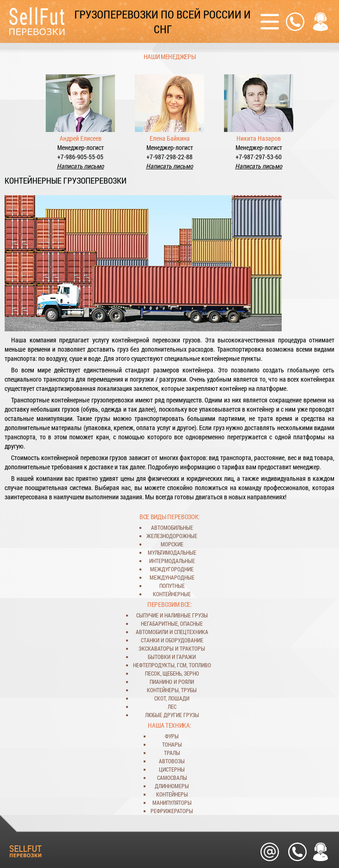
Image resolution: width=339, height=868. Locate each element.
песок (153, 673)
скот (160, 698)
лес (172, 706)
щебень (172, 673)
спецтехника (191, 632)
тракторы (192, 648)
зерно (191, 673)
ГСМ (182, 665)
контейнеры (163, 690)
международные (172, 577)
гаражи (186, 657)
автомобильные (172, 527)
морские (172, 544)
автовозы (172, 761)
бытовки (159, 657)
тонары (172, 744)
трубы (189, 690)
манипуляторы (172, 802)
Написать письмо (80, 166)
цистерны (172, 769)
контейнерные (172, 594)
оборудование (184, 640)
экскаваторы (156, 648)
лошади (179, 698)
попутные (172, 586)
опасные (191, 623)
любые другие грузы (172, 715)
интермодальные (172, 561)
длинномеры (172, 786)
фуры (172, 736)
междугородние (172, 569)
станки (150, 640)
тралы (172, 753)
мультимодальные (172, 552)
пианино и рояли (172, 682)
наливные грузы (186, 615)
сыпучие (147, 615)
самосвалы (172, 778)
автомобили (152, 632)
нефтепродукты (154, 665)
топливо (200, 665)
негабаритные (159, 623)
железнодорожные (172, 536)
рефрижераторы (172, 811)
